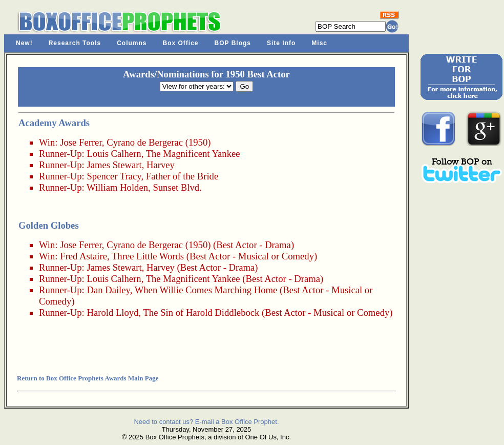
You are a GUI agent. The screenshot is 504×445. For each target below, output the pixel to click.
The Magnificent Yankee (193, 154)
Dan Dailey (108, 290)
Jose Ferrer (81, 142)
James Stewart (114, 165)
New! (24, 43)
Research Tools (75, 43)
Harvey (161, 165)
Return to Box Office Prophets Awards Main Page (88, 378)
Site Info (281, 43)
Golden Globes (49, 225)
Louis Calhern (114, 154)
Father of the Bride (182, 176)
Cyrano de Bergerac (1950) (159, 142)
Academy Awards (54, 123)
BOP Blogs (233, 43)
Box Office (181, 43)
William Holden (117, 187)
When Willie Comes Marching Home (206, 290)
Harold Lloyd (112, 312)
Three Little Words (148, 256)
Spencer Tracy (114, 176)
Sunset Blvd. (177, 187)
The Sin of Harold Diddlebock (201, 312)
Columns (132, 43)
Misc (319, 43)
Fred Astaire (83, 256)
